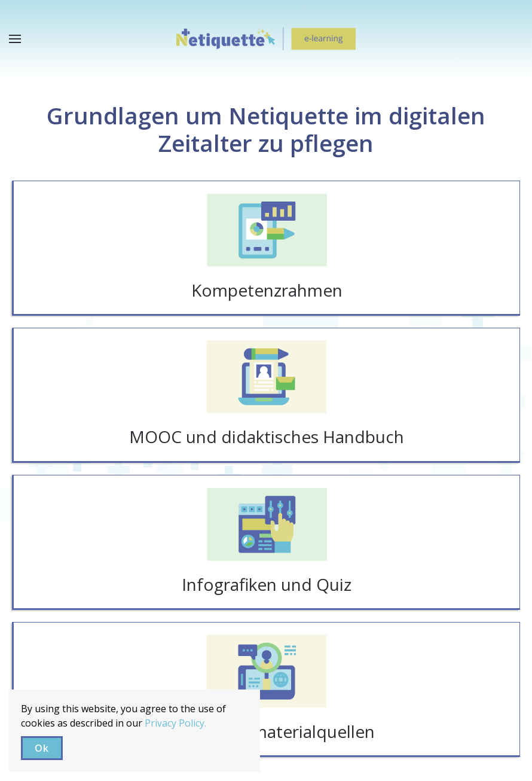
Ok (42, 748)
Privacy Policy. (175, 723)
